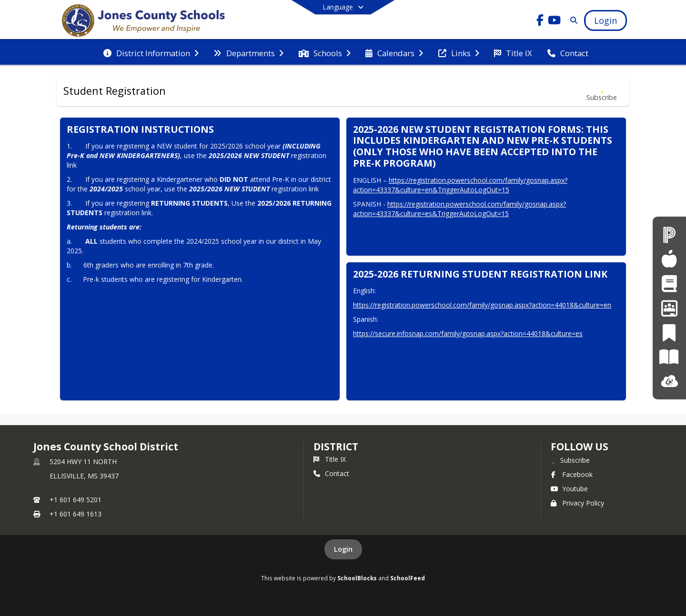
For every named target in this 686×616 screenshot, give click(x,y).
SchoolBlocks (357, 578)
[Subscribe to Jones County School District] (570, 460)
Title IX (330, 459)
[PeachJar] (669, 333)
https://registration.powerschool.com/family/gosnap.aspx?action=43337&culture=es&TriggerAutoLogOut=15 (459, 209)
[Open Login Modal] (605, 20)
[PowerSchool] (669, 234)
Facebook (572, 474)
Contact (331, 473)
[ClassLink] (669, 382)
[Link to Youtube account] (555, 22)
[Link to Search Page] (572, 20)
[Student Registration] (669, 283)
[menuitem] (151, 52)
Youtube (569, 489)
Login (343, 549)
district (336, 447)
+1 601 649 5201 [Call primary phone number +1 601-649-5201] (76, 500)
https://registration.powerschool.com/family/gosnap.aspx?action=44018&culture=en (482, 305)
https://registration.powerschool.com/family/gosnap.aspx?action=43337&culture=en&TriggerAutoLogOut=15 (460, 185)
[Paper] (669, 357)
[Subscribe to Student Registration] (602, 91)
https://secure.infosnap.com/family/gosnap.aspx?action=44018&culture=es (468, 333)
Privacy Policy (577, 503)
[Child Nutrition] (669, 259)
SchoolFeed (408, 578)
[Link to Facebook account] (540, 22)
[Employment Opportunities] (669, 308)
